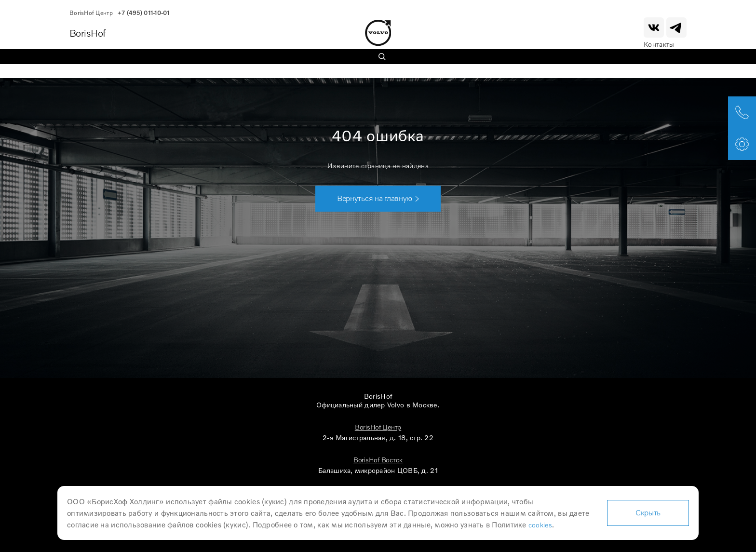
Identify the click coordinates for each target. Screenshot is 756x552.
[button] (378, 199)
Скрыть (648, 512)
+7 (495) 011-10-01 (144, 13)
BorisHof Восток (378, 460)
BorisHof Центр (378, 427)
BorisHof (88, 33)
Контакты (659, 44)
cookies (540, 525)
